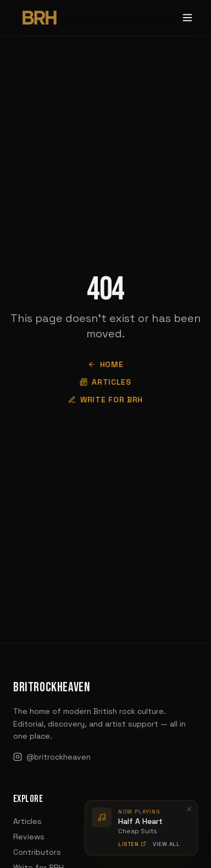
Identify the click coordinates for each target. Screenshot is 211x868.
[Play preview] (102, 817)
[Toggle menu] (187, 18)
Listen (132, 844)
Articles (105, 382)
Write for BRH (105, 400)
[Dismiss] (189, 809)
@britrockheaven (52, 757)
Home (106, 364)
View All (166, 844)
